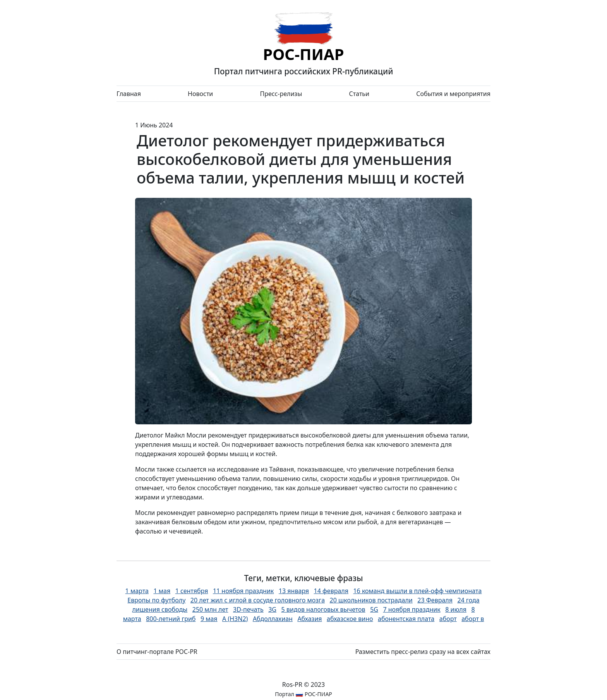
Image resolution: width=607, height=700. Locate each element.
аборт (448, 619)
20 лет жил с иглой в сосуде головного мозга (258, 600)
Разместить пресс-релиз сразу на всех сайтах (423, 652)
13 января (294, 591)
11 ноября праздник (243, 591)
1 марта (137, 591)
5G (374, 609)
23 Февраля (435, 600)
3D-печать (248, 609)
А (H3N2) (235, 619)
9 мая (209, 619)
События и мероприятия (453, 94)
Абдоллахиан (273, 619)
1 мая (162, 591)
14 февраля (331, 591)
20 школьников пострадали (371, 600)
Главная (129, 94)
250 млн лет (210, 609)
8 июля (456, 609)
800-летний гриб (171, 619)
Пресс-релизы (281, 94)
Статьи (359, 94)
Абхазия (310, 619)
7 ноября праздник (412, 609)
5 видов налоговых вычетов (323, 609)
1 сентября (192, 591)
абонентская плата (406, 619)
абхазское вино (350, 619)
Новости (200, 94)
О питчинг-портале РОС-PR (157, 652)
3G (272, 609)
